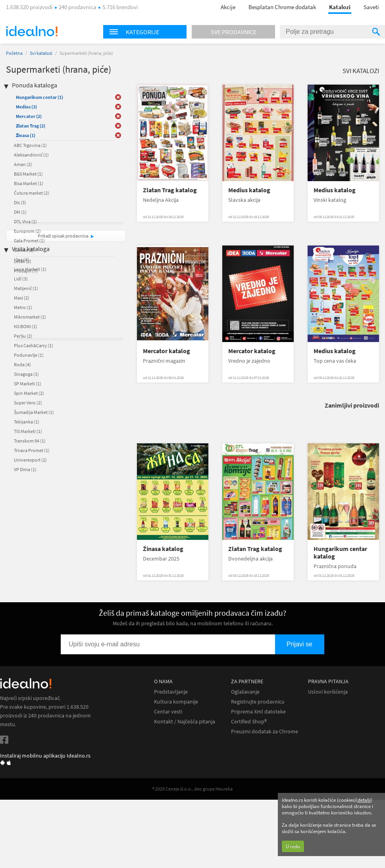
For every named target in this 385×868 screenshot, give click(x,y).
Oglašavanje (245, 692)
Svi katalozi (41, 53)
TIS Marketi (28, 431)
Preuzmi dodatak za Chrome (265, 732)
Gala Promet (29, 241)
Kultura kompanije (176, 702)
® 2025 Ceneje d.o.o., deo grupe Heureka (192, 789)
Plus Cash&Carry (34, 345)
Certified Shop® (249, 722)
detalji (364, 800)
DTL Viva (25, 221)
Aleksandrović (31, 155)
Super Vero (28, 403)
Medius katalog (249, 190)
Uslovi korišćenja (328, 692)
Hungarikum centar (39, 97)
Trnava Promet (32, 450)
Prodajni (26, 271)
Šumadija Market (34, 412)
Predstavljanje (171, 692)
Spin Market (29, 393)
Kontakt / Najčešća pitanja (185, 722)
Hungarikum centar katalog (340, 553)
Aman (23, 164)
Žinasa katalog (163, 549)
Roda (22, 364)
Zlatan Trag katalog (170, 190)
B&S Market (28, 174)
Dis (20, 202)
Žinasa (26, 135)
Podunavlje (29, 355)
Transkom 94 (30, 441)
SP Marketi (28, 384)
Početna (14, 53)
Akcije (228, 7)
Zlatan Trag (31, 126)
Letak (23, 261)
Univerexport (30, 460)
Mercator (29, 116)
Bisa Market (29, 183)
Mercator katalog (167, 351)
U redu (293, 846)
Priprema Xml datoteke (258, 712)
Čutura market (32, 193)
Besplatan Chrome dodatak (282, 7)
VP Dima (25, 469)
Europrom (27, 231)
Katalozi (340, 7)
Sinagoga (26, 374)
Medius (26, 107)
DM (20, 212)
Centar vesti (168, 712)
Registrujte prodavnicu (258, 702)
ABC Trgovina (30, 145)
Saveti (371, 7)
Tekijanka (27, 422)
